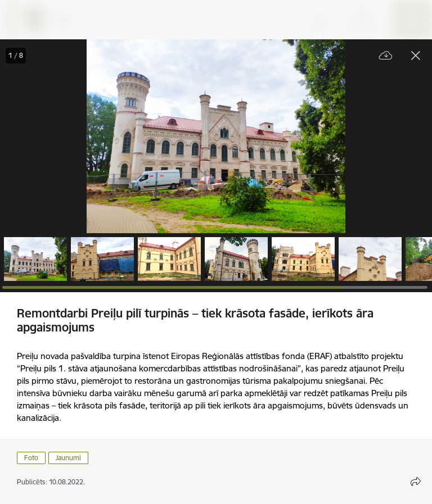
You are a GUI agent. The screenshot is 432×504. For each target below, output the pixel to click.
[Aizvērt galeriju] (416, 56)
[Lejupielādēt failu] (386, 56)
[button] (35, 259)
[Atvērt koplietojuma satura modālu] (416, 482)
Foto (31, 458)
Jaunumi (68, 458)
